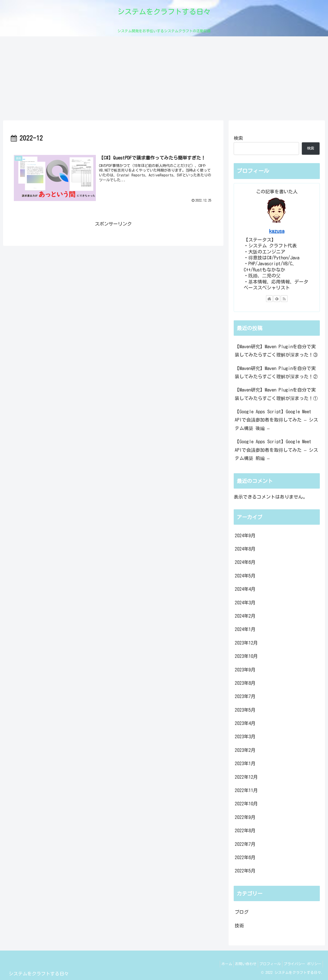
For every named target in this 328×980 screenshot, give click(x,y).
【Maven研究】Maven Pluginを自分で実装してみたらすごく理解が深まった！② (276, 372)
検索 (238, 138)
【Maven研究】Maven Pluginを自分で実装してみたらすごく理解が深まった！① (276, 394)
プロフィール (266, 964)
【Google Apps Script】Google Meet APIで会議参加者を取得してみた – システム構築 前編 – (276, 450)
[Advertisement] (164, 78)
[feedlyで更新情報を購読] (277, 299)
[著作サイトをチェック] (269, 299)
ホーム (218, 964)
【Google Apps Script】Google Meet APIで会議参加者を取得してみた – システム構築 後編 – (276, 420)
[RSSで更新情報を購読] (284, 299)
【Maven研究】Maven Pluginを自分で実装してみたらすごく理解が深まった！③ (276, 351)
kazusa (277, 231)
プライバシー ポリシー (301, 964)
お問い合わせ (239, 964)
